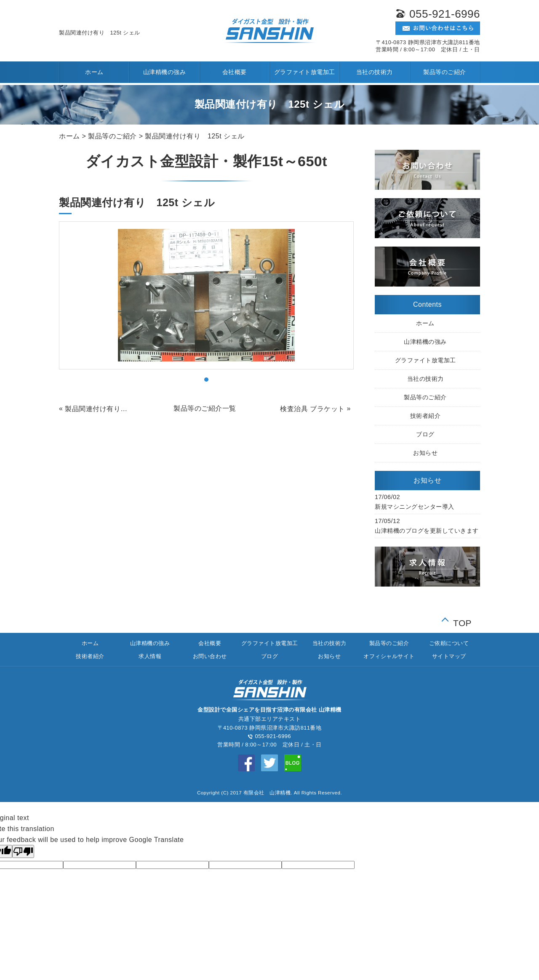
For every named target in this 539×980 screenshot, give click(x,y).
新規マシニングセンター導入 (415, 507)
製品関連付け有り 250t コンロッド (99, 409)
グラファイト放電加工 (305, 72)
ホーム (94, 72)
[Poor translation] (23, 851)
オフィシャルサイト (389, 656)
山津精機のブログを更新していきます (427, 531)
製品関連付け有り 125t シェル (195, 136)
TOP (462, 621)
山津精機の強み (165, 72)
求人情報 (150, 656)
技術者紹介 (426, 416)
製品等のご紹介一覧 (205, 408)
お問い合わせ (210, 656)
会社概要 (235, 72)
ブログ (425, 434)
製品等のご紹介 (445, 72)
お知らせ (425, 453)
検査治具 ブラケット (312, 409)
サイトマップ (449, 656)
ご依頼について (449, 643)
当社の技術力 (375, 72)
